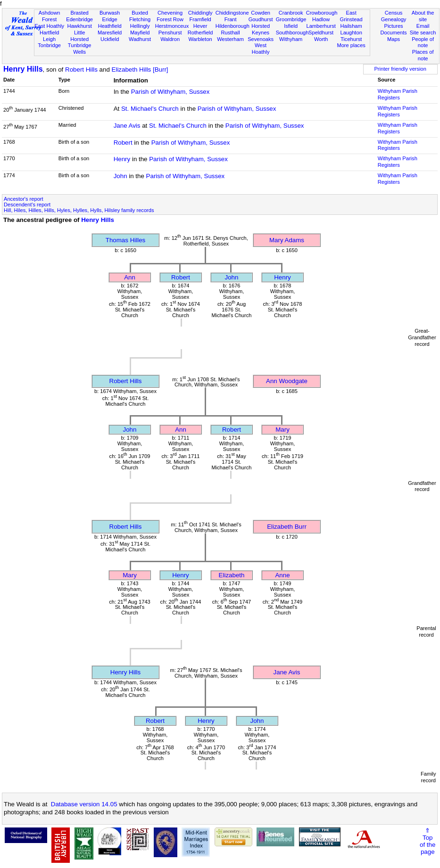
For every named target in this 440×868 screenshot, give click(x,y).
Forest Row (170, 19)
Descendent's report (27, 205)
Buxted (140, 13)
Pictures (393, 26)
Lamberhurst (321, 26)
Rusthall (231, 33)
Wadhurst (140, 39)
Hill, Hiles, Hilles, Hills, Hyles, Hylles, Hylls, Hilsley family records (79, 210)
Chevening (170, 13)
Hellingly (140, 26)
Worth (321, 39)
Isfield (291, 26)
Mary (282, 430)
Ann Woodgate (287, 381)
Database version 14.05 (84, 804)
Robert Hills (81, 70)
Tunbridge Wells (80, 49)
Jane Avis (127, 126)
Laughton (351, 33)
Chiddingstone (232, 13)
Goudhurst (261, 19)
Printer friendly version (400, 69)
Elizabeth (232, 575)
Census (394, 13)
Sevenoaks (261, 39)
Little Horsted (79, 36)
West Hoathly (261, 49)
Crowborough (322, 13)
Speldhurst (321, 33)
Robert (123, 143)
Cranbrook (291, 13)
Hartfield (49, 33)
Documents (393, 33)
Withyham (291, 39)
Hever (200, 26)
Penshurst (170, 33)
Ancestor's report (24, 199)
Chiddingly (200, 13)
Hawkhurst (79, 26)
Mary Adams (287, 240)
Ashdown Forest (50, 16)
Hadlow (321, 19)
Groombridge (291, 19)
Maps (394, 39)
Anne (282, 575)
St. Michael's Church (150, 109)
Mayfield (140, 33)
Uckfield (110, 39)
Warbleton (200, 39)
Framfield (200, 19)
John (120, 176)
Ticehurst (351, 39)
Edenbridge (79, 19)
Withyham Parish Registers (398, 94)
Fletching (140, 19)
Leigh (49, 39)
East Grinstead (351, 16)
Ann (130, 277)
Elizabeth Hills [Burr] (140, 70)
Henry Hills (23, 69)
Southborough (292, 33)
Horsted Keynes (261, 29)
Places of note (423, 55)
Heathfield (110, 26)
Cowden (261, 13)
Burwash (110, 13)
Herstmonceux (172, 26)
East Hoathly (49, 26)
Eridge (110, 19)
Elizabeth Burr (287, 527)
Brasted (79, 13)
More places (351, 45)
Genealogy (394, 19)
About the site (423, 16)
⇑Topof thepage (428, 841)
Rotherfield (200, 33)
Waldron (170, 39)
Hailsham (351, 26)
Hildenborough (232, 26)
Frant (231, 19)
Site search (423, 33)
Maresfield (110, 33)
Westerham (230, 39)
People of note (423, 42)
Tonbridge (49, 45)
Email (423, 26)
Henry (122, 159)
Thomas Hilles (125, 240)
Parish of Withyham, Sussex (170, 92)
